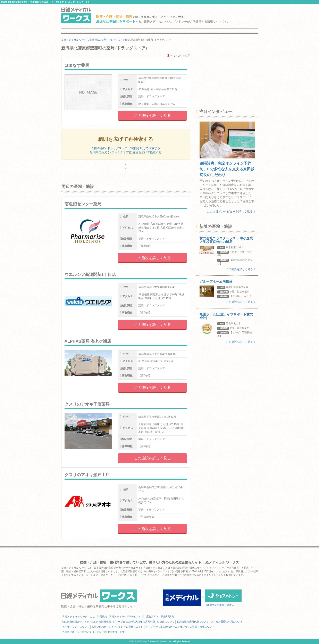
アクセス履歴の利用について (227, 622)
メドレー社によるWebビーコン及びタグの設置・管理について (180, 627)
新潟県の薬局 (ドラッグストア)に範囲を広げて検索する (126, 152)
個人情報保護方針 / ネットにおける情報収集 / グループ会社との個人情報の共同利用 (109, 622)
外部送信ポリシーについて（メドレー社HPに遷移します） (95, 632)
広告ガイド (152, 617)
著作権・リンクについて (76, 627)
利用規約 (102, 617)
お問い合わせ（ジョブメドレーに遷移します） (117, 627)
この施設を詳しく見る (152, 116)
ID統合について (166, 622)
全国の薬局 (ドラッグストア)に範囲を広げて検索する (126, 148)
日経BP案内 (167, 617)
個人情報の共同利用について (193, 622)
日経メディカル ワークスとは (79, 617)
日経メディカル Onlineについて (127, 617)
